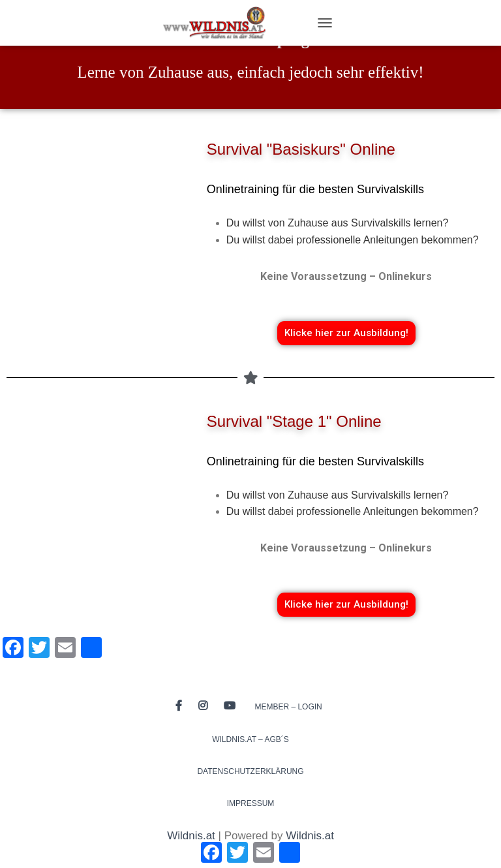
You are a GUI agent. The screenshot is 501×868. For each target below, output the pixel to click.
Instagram (203, 706)
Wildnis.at (191, 836)
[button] (346, 333)
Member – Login (288, 707)
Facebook (179, 706)
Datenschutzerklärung (250, 771)
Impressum (251, 803)
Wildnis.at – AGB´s (250, 739)
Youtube (230, 706)
